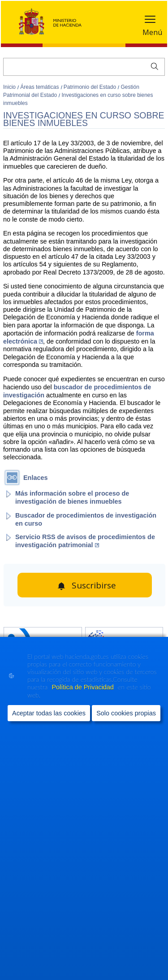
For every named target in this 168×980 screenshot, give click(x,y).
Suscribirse (94, 585)
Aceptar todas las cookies (49, 713)
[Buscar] (84, 67)
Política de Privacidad (83, 687)
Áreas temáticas (40, 87)
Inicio (10, 87)
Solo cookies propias (126, 713)
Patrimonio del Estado (91, 87)
